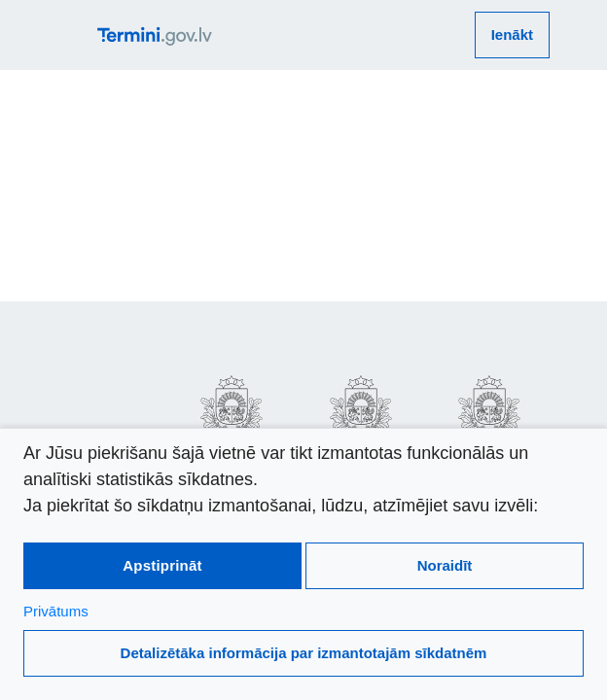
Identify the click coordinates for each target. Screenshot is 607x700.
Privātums (56, 611)
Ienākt (512, 35)
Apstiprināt (162, 565)
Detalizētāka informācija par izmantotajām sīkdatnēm (304, 653)
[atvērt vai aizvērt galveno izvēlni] (76, 35)
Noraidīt (445, 565)
